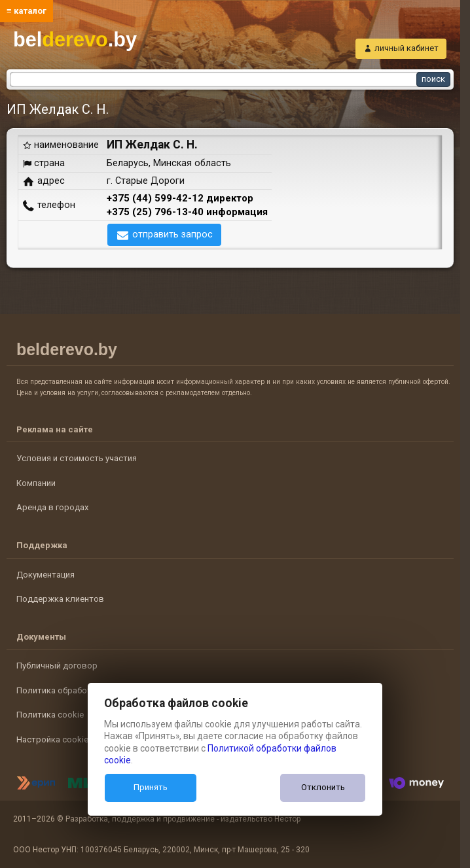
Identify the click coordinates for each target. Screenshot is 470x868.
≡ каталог (27, 11)
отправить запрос (172, 234)
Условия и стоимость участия (77, 458)
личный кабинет (407, 48)
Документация (45, 575)
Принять (151, 787)
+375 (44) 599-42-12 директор (180, 198)
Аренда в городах (52, 507)
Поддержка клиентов (60, 599)
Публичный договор (57, 666)
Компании (36, 483)
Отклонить (323, 787)
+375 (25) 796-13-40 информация (187, 212)
